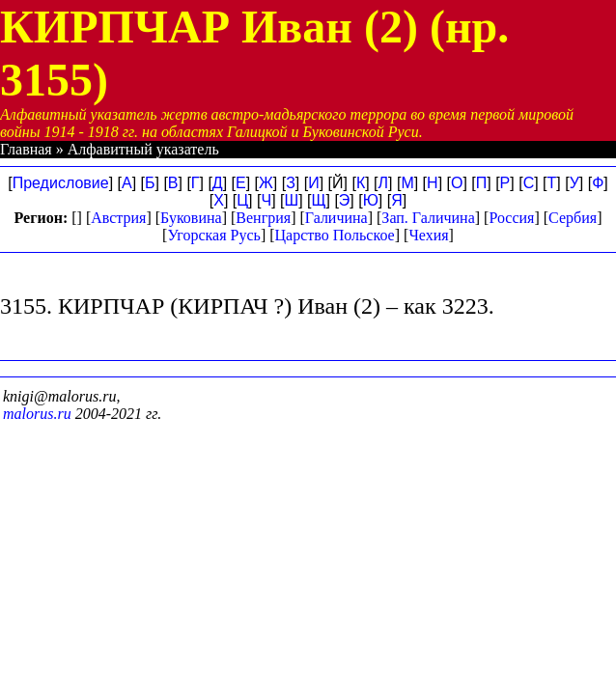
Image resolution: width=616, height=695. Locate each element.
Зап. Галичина (428, 218)
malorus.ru (37, 414)
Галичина (336, 218)
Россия (511, 218)
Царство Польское (335, 235)
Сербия (573, 218)
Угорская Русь (213, 235)
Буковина (191, 218)
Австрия (118, 218)
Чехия (428, 235)
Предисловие (61, 183)
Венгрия (263, 218)
